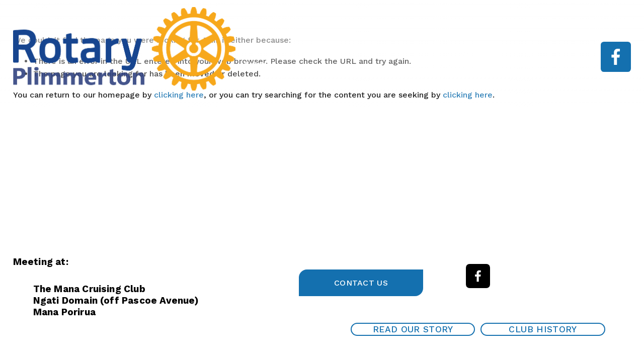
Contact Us (361, 283)
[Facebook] (616, 57)
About (385, 50)
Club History (543, 329)
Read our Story (413, 329)
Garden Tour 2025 (279, 50)
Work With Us (540, 50)
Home (343, 50)
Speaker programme (455, 50)
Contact (260, 64)
